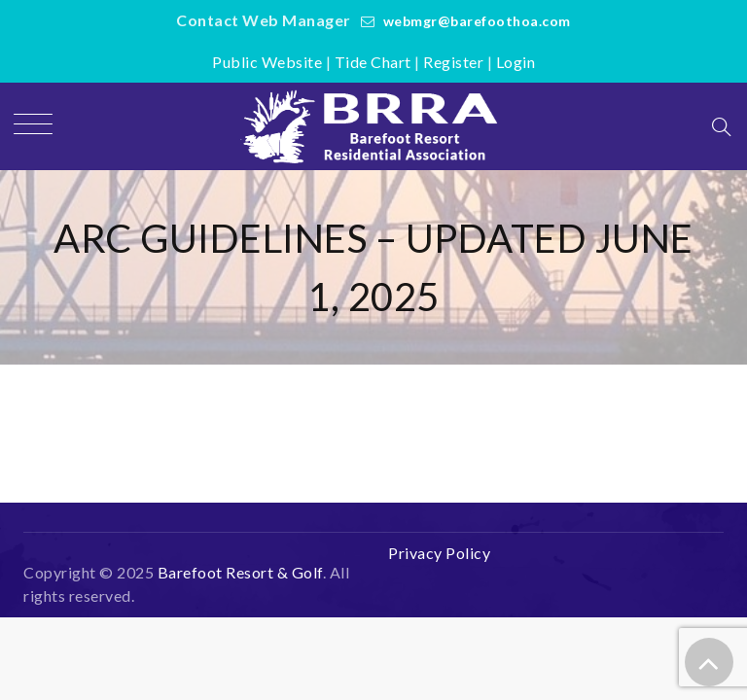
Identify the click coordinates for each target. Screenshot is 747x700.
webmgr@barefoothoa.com (477, 21)
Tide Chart (373, 62)
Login (516, 62)
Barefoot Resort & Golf (240, 572)
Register (453, 62)
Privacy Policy (439, 553)
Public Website (267, 62)
